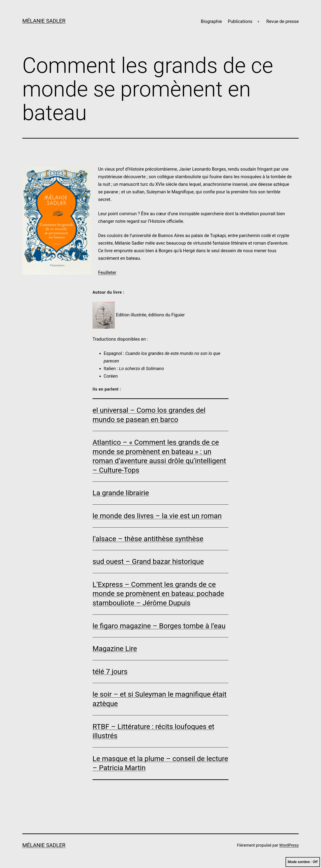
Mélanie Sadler (44, 21)
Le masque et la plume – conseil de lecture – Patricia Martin (160, 763)
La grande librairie (121, 493)
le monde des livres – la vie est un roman (157, 516)
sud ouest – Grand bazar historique (148, 561)
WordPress (289, 845)
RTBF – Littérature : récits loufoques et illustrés (153, 731)
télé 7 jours (110, 671)
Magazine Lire (115, 649)
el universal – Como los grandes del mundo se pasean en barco (149, 415)
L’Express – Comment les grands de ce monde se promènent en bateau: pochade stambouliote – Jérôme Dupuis (158, 594)
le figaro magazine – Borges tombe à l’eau (159, 626)
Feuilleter (107, 272)
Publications (240, 21)
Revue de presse (282, 21)
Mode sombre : (303, 862)
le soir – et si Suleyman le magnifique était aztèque (159, 699)
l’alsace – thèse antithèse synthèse (148, 539)
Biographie (211, 21)
